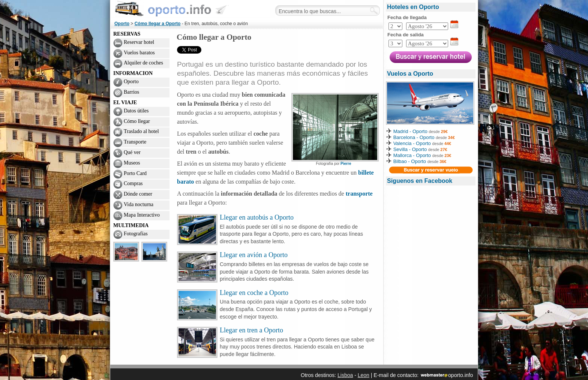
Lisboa (345, 375)
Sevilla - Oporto (410, 149)
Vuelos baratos (139, 53)
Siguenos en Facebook (420, 181)
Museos (132, 163)
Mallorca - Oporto (412, 155)
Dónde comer (138, 194)
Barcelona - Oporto (415, 137)
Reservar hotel (139, 42)
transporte (359, 194)
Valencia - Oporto (412, 143)
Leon (364, 375)
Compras (133, 183)
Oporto (122, 24)
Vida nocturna (139, 204)
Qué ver (132, 152)
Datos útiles (136, 111)
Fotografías (136, 234)
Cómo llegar (137, 121)
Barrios (131, 92)
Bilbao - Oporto (410, 161)
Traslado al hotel (141, 131)
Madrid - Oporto (410, 131)
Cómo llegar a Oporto (158, 24)
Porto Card (135, 173)
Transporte (135, 142)
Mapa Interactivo (142, 215)
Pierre (346, 164)
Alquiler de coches (143, 63)
